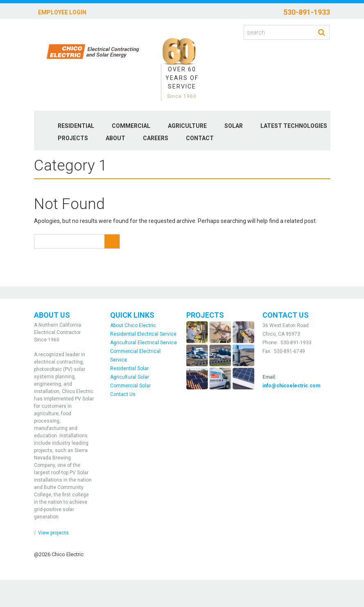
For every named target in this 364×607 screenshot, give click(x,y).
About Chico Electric (133, 325)
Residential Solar (129, 368)
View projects (53, 533)
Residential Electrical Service (143, 334)
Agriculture (187, 126)
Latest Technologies (294, 126)
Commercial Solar (130, 386)
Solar (234, 126)
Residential (76, 126)
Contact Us (123, 394)
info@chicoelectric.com (291, 386)
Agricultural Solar (130, 377)
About (115, 138)
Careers (156, 138)
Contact (200, 138)
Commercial (131, 126)
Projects (73, 138)
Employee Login (62, 12)
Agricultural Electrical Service (144, 343)
